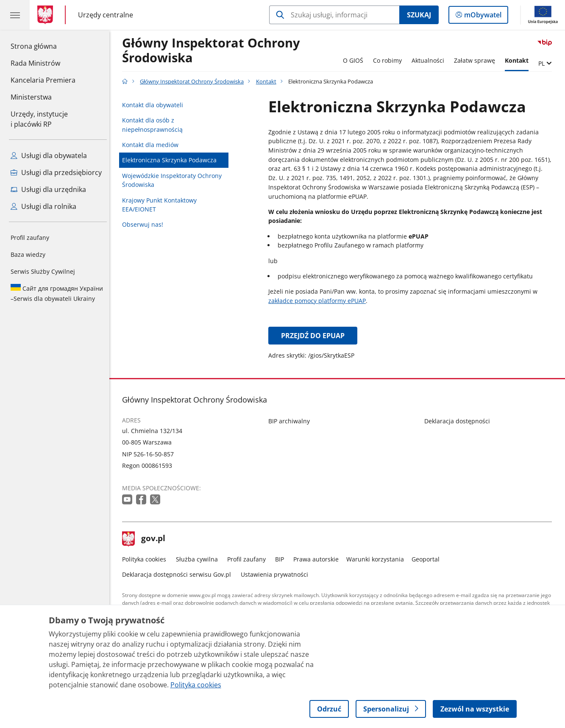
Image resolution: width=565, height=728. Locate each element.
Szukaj (419, 15)
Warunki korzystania (377, 559)
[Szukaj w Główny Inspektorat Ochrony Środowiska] (334, 15)
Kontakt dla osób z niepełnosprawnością (155, 125)
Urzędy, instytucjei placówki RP (39, 119)
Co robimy (390, 60)
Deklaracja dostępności (459, 421)
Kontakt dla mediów (153, 145)
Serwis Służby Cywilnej (43, 271)
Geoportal (428, 559)
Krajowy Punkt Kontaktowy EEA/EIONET (162, 205)
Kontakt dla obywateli (155, 105)
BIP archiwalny (291, 421)
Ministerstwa (31, 97)
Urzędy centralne (106, 15)
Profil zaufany (30, 238)
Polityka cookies (147, 559)
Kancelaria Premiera (43, 80)
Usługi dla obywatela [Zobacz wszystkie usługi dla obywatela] (49, 156)
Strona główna (43, 46)
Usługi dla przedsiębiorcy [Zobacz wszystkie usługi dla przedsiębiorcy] (56, 172)
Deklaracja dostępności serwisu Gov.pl (179, 574)
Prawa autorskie (318, 559)
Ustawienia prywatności (277, 574)
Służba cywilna (199, 559)
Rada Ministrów (35, 63)
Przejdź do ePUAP (315, 336)
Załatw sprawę (477, 60)
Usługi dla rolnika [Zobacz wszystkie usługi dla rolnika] (43, 206)
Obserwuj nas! (145, 224)
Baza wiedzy (28, 254)
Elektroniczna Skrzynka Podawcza (172, 160)
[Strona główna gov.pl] (47, 15)
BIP (282, 559)
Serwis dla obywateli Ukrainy (57, 293)
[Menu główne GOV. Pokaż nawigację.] (15, 15)
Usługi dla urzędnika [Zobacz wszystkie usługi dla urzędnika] (48, 189)
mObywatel (482, 17)
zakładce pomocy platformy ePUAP (319, 301)
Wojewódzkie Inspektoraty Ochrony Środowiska (174, 180)
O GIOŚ (355, 60)
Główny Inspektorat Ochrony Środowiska (214, 51)
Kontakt (519, 60)
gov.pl (146, 539)
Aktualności (430, 60)
